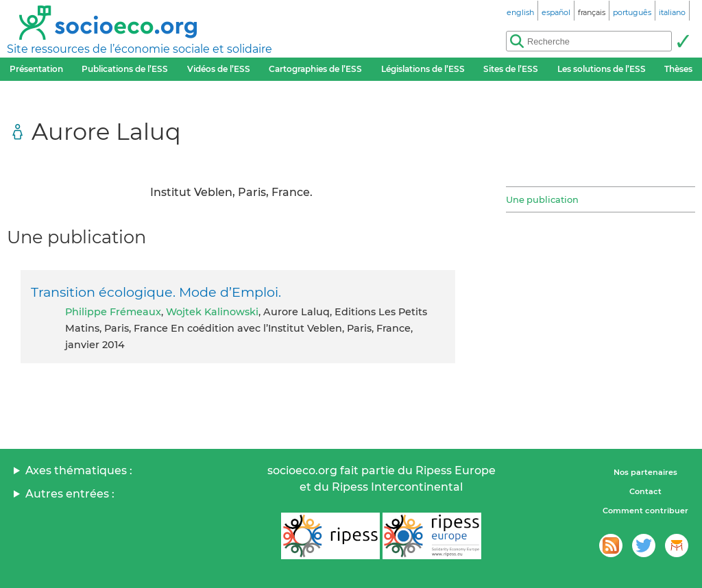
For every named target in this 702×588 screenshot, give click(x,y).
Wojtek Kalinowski (212, 312)
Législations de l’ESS (423, 69)
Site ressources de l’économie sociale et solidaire (140, 49)
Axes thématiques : (79, 470)
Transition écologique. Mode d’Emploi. (156, 292)
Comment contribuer (645, 511)
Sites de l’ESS (511, 69)
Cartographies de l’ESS (315, 69)
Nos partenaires (645, 472)
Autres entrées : (70, 494)
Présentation (36, 69)
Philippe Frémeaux (113, 312)
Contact (645, 491)
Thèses (678, 69)
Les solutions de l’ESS (602, 69)
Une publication (542, 199)
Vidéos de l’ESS (219, 69)
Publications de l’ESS (125, 69)
